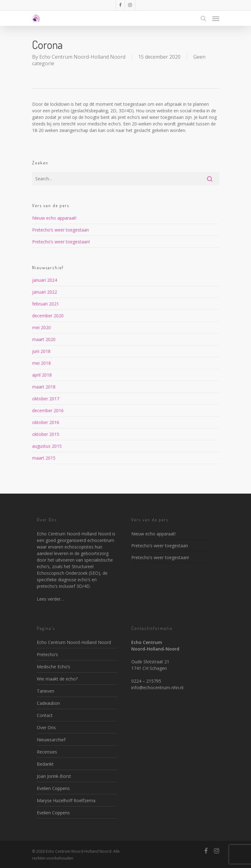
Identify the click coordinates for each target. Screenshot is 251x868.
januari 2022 (45, 292)
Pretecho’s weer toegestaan (60, 230)
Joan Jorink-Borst (54, 776)
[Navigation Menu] (216, 18)
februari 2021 (46, 304)
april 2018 (42, 375)
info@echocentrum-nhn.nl (157, 688)
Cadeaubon (48, 703)
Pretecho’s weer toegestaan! (61, 242)
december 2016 (48, 410)
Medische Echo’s (53, 667)
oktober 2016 (46, 422)
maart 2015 (44, 458)
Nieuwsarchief (51, 740)
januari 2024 (45, 280)
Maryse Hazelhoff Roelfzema (66, 800)
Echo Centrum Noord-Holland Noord (82, 57)
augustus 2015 (47, 446)
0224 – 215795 (146, 681)
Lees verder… (50, 599)
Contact (45, 715)
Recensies (47, 752)
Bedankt (45, 764)
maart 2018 (44, 387)
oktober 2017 (46, 399)
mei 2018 (41, 363)
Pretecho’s (47, 654)
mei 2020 (41, 327)
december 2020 (48, 316)
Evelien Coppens (53, 788)
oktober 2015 (46, 434)
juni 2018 (41, 351)
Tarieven (46, 691)
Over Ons (46, 727)
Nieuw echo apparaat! (54, 218)
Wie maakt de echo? (57, 679)
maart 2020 (44, 339)
